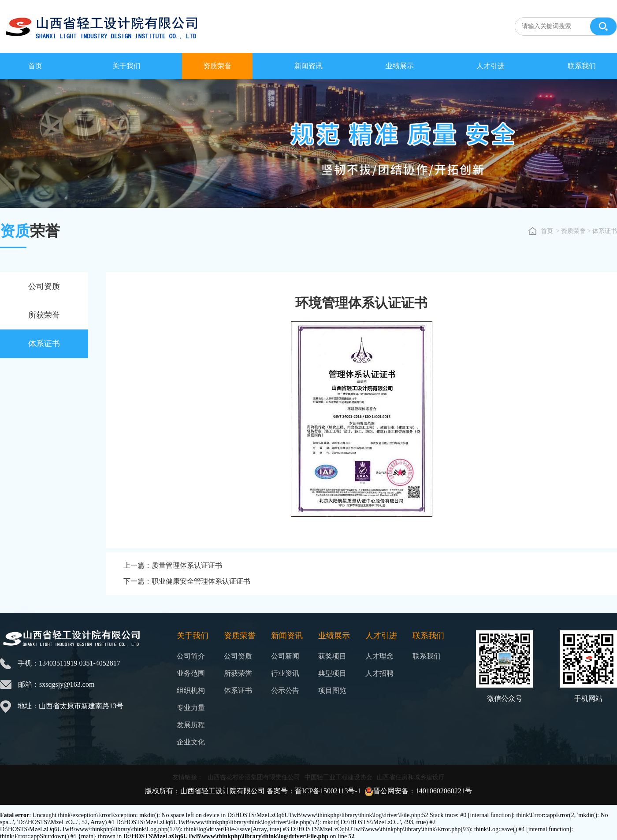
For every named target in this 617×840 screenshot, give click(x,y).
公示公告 (285, 690)
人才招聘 (379, 673)
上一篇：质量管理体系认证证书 (173, 565)
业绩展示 (400, 66)
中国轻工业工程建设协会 (338, 777)
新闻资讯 (308, 66)
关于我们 (126, 66)
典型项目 (332, 673)
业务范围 (191, 673)
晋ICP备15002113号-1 (328, 791)
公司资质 (44, 286)
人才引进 (491, 66)
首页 (35, 66)
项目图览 (332, 690)
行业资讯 (285, 673)
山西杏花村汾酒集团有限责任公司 (254, 777)
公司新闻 (285, 656)
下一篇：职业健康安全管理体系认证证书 (187, 581)
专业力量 (191, 708)
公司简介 (191, 656)
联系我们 (582, 66)
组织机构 (191, 690)
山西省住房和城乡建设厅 (411, 777)
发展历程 (191, 725)
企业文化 (191, 742)
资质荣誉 (217, 66)
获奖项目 (332, 656)
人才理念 (379, 656)
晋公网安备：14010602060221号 (423, 791)
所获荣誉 (44, 315)
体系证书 (44, 344)
